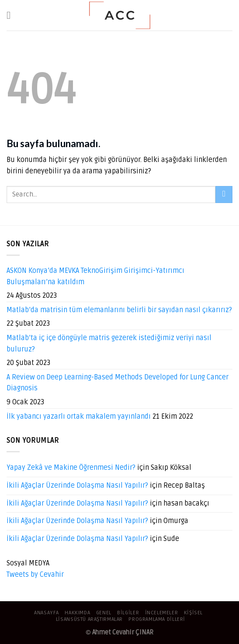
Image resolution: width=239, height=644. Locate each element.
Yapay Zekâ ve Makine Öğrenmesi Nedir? (71, 468)
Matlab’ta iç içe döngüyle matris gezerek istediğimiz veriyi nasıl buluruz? (109, 344)
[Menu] (12, 15)
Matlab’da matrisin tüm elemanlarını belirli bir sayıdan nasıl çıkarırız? (119, 310)
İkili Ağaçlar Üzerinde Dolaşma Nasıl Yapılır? (77, 486)
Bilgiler (128, 613)
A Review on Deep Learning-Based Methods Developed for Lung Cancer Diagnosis (118, 383)
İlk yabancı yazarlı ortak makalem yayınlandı (79, 417)
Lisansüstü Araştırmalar (89, 619)
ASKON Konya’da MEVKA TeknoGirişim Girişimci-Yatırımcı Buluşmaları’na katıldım (95, 276)
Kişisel (193, 613)
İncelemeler (162, 613)
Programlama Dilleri (157, 619)
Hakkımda (77, 613)
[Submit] (224, 195)
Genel (104, 613)
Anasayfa (47, 613)
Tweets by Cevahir (35, 575)
